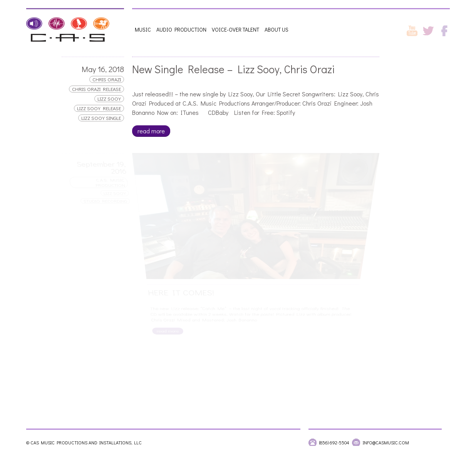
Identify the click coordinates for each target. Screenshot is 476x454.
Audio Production (181, 29)
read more (151, 131)
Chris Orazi (107, 79)
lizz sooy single (101, 118)
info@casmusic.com (386, 442)
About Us (277, 29)
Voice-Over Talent (235, 29)
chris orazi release (96, 89)
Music (143, 29)
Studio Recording (106, 201)
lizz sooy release (99, 108)
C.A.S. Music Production (111, 182)
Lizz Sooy (109, 99)
